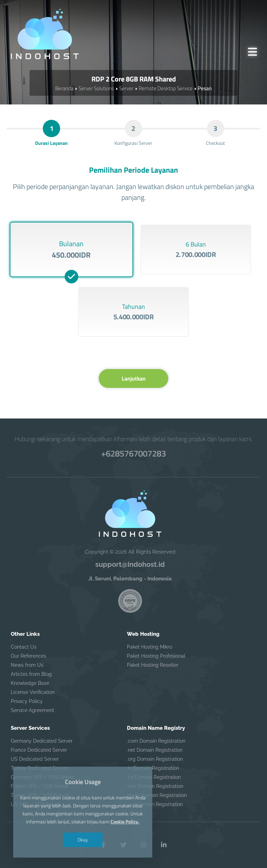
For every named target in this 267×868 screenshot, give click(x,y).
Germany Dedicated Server (42, 741)
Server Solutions (96, 88)
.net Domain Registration (155, 750)
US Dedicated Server (35, 759)
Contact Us (24, 647)
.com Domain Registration (156, 741)
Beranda (64, 88)
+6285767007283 (133, 453)
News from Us (27, 665)
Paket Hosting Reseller (153, 665)
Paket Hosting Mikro (149, 647)
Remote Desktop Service (166, 88)
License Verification (33, 692)
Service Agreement (33, 710)
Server (126, 88)
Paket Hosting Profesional (156, 656)
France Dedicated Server (39, 750)
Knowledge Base (30, 683)
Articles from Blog (31, 674)
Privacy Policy (27, 701)
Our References (29, 656)
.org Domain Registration (155, 759)
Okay (83, 840)
